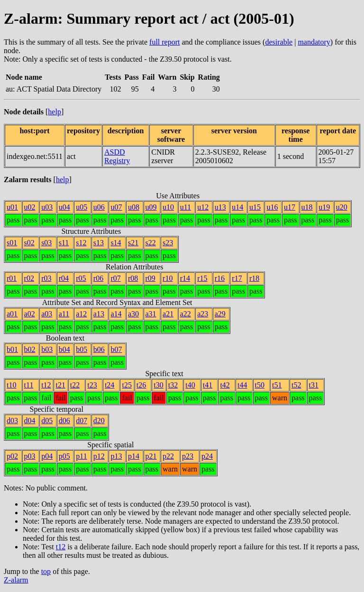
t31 (314, 385)
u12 (203, 207)
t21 (60, 385)
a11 (64, 314)
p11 (81, 456)
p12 (99, 456)
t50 (260, 385)
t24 (109, 385)
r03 (46, 278)
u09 (151, 207)
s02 (29, 243)
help (55, 112)
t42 (225, 385)
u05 (82, 207)
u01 (12, 207)
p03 (30, 456)
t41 (208, 385)
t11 (29, 385)
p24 (207, 456)
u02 (30, 207)
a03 (47, 314)
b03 (47, 349)
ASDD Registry (117, 156)
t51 (277, 385)
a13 (99, 314)
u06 (99, 207)
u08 (134, 207)
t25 (127, 385)
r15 (202, 278)
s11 (64, 243)
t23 (92, 385)
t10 (11, 385)
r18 (254, 278)
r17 (237, 278)
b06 (99, 349)
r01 (12, 278)
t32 (173, 385)
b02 (30, 349)
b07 (116, 349)
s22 (151, 243)
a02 (30, 314)
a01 (12, 314)
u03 (47, 207)
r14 (185, 278)
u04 (64, 207)
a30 (133, 314)
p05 (64, 456)
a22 (186, 314)
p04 (47, 456)
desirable (279, 42)
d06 (64, 421)
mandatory (314, 42)
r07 (115, 278)
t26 (141, 385)
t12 (46, 385)
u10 (168, 207)
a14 (116, 314)
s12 (81, 243)
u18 (307, 207)
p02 (12, 456)
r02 (29, 278)
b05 (82, 349)
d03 (12, 421)
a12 (81, 314)
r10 (168, 278)
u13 (220, 207)
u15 (255, 207)
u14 (237, 207)
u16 (272, 207)
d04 (30, 421)
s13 (99, 243)
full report (164, 42)
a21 (168, 314)
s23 (168, 243)
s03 (46, 243)
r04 (64, 278)
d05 (47, 421)
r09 (150, 278)
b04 (64, 349)
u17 (290, 207)
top (46, 571)
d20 (99, 421)
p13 (116, 456)
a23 (203, 314)
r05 (81, 278)
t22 (75, 385)
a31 (151, 314)
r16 (220, 278)
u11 (186, 207)
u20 (342, 207)
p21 (151, 456)
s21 (133, 243)
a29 (220, 314)
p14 (134, 456)
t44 (242, 385)
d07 (82, 421)
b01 (12, 349)
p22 (168, 456)
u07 (116, 207)
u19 (324, 207)
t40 (190, 385)
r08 (133, 278)
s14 (116, 243)
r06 (98, 278)
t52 (296, 385)
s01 (12, 243)
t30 (158, 385)
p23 (188, 456)
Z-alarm (16, 580)
